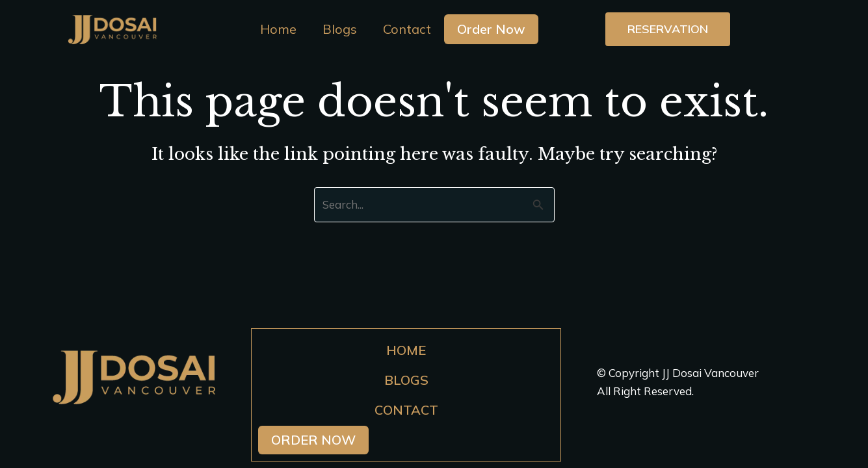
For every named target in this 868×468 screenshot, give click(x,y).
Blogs (340, 29)
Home (278, 29)
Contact (407, 29)
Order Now (491, 29)
